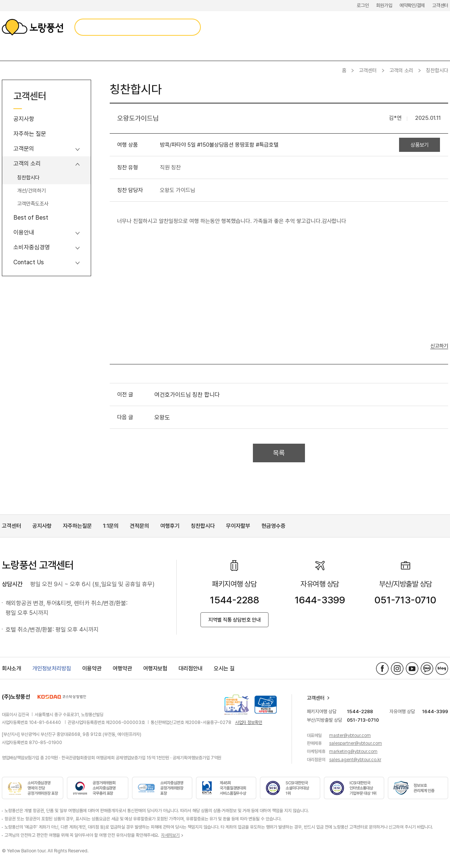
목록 (279, 453)
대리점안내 (191, 668)
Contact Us (29, 262)
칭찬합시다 (28, 178)
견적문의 (139, 526)
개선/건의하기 (31, 191)
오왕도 (162, 417)
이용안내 (24, 232)
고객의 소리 (401, 70)
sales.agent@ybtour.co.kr (355, 760)
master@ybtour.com (350, 735)
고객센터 (440, 5)
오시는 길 (224, 668)
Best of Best (31, 218)
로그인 (363, 5)
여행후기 (170, 526)
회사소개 (12, 668)
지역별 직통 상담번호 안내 (234, 620)
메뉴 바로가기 (0, 0)
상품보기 (420, 145)
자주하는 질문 (30, 134)
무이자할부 (238, 526)
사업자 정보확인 (249, 722)
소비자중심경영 (32, 247)
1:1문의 (111, 526)
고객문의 (24, 149)
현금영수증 (274, 526)
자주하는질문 (77, 526)
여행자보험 (155, 668)
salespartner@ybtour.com (356, 743)
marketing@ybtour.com (353, 751)
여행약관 (122, 668)
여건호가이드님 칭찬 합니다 (187, 395)
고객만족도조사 (33, 204)
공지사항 (24, 119)
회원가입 (384, 5)
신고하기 (439, 346)
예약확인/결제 (412, 5)
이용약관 (92, 668)
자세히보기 (170, 835)
